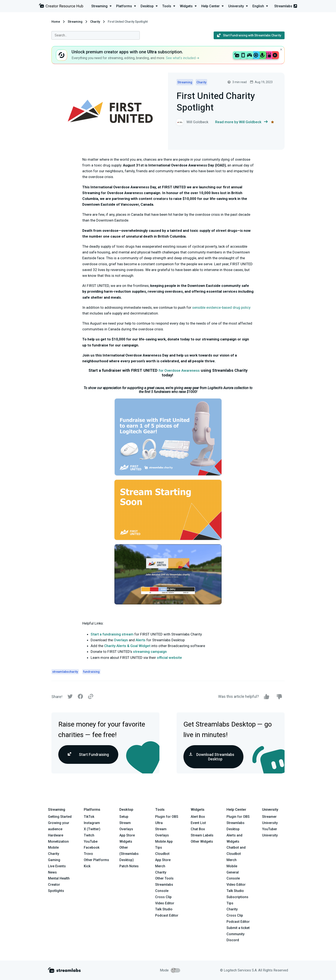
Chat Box (198, 829)
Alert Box (198, 817)
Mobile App (164, 841)
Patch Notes (129, 866)
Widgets (126, 841)
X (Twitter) (92, 829)
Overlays (121, 640)
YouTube (91, 841)
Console (233, 878)
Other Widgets (202, 841)
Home (56, 22)
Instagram (92, 823)
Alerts (141, 640)
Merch (160, 866)
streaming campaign (150, 652)
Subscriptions (237, 897)
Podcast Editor (167, 915)
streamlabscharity (65, 672)
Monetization (58, 841)
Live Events (57, 866)
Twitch (89, 835)
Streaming (75, 22)
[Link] (91, 697)
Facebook (92, 847)
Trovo (88, 854)
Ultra (159, 823)
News (52, 872)
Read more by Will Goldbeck (241, 122)
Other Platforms (96, 860)
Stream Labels (202, 835)
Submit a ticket (238, 928)
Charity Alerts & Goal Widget (127, 646)
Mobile (53, 847)
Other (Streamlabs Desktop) (129, 854)
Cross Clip (163, 897)
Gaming (54, 860)
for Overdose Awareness (179, 370)
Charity (95, 22)
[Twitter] (70, 698)
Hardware (56, 835)
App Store (127, 835)
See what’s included (182, 58)
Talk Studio (164, 909)
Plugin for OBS (167, 817)
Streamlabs (286, 6)
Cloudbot (162, 854)
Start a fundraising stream (112, 634)
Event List (198, 823)
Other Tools (164, 878)
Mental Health (59, 878)
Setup (124, 817)
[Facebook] (80, 698)
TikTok (89, 817)
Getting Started (60, 817)
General (233, 872)
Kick (87, 866)
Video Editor (165, 903)
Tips (159, 847)
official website (169, 658)
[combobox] (96, 35)
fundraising (91, 672)
